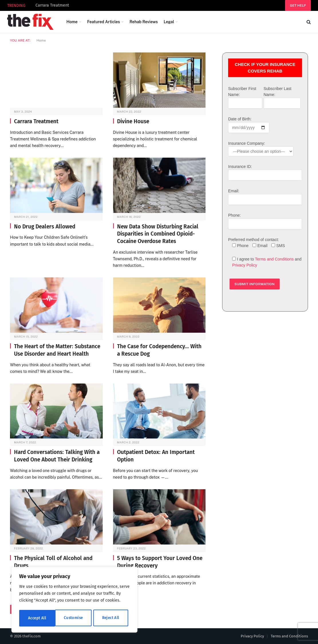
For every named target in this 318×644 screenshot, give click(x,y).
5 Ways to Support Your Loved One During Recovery (160, 562)
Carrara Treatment (52, 5)
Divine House (133, 121)
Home (72, 22)
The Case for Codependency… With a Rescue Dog (159, 350)
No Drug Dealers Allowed (45, 227)
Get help (298, 5)
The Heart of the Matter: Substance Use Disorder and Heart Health (57, 350)
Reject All (75, 618)
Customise (37, 618)
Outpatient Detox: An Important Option (156, 456)
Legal (169, 22)
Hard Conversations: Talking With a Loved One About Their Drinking (57, 456)
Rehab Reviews (144, 22)
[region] (74, 600)
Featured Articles (103, 22)
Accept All (112, 618)
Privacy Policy (245, 265)
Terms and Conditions (274, 259)
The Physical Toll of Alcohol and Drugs (53, 562)
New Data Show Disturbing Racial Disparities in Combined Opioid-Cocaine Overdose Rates (158, 234)
